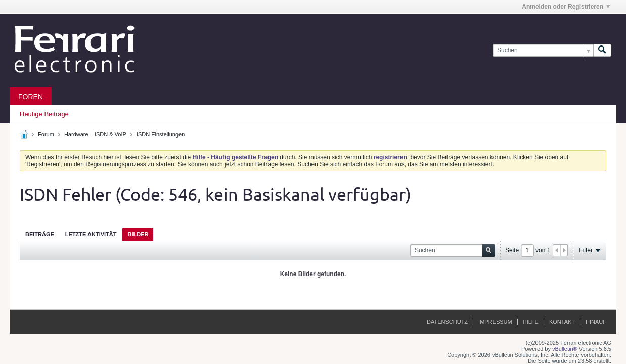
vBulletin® (565, 349)
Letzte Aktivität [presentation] (91, 234)
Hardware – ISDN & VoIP (95, 134)
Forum (46, 134)
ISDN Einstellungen (161, 134)
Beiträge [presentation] (40, 234)
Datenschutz (447, 322)
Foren (31, 97)
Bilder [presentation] (138, 234)
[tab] (40, 234)
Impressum (495, 322)
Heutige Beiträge (44, 114)
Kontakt (562, 322)
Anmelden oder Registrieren (566, 7)
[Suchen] (543, 50)
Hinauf (596, 322)
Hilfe (531, 322)
